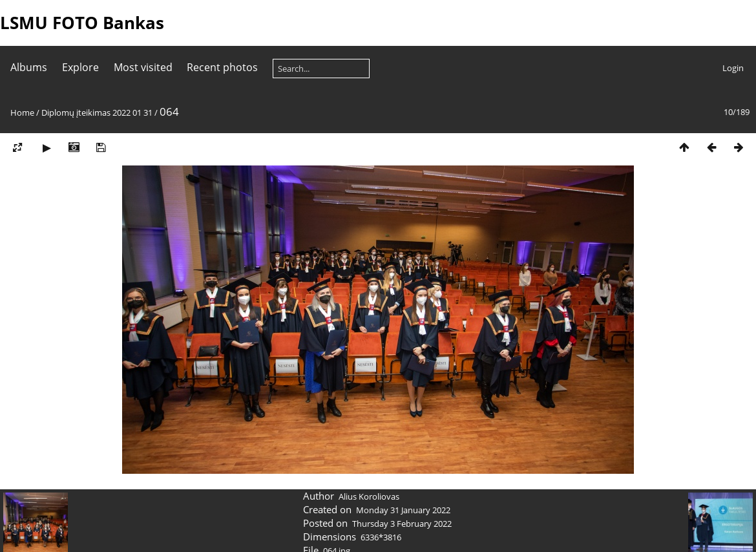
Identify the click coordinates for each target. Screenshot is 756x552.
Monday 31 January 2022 (403, 510)
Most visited (143, 67)
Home (22, 112)
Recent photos (222, 67)
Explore (80, 67)
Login (733, 68)
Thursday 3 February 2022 (402, 524)
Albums (29, 67)
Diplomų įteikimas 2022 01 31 (97, 112)
